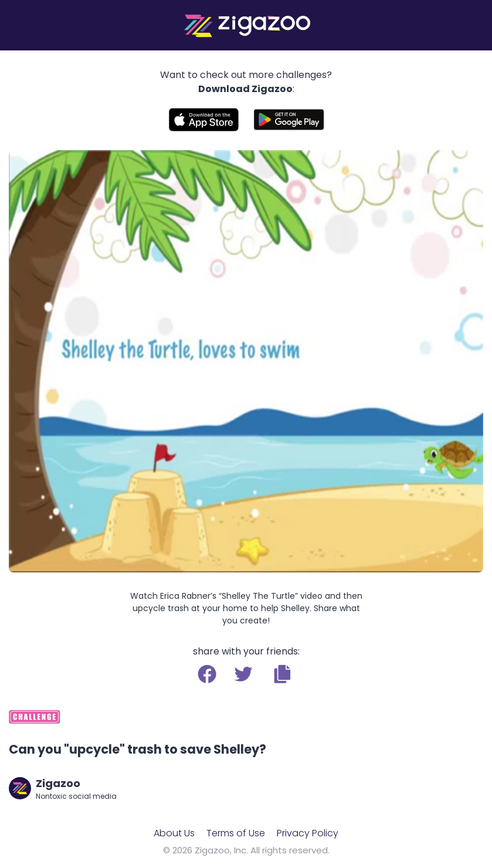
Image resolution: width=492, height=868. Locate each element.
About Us (174, 833)
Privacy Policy (308, 833)
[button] (282, 674)
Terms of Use (236, 833)
